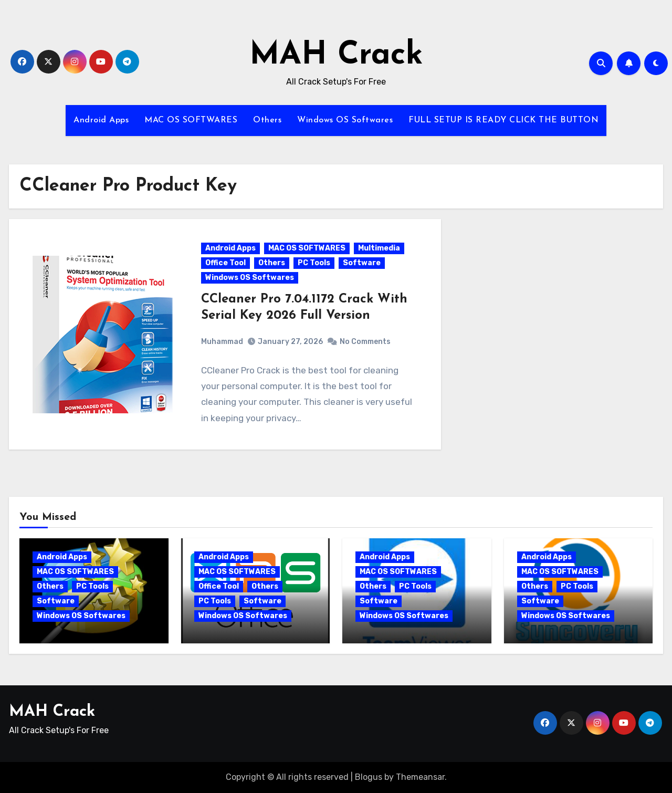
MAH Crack (336, 56)
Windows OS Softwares (345, 120)
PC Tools (314, 263)
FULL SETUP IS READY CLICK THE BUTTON (503, 120)
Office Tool (225, 263)
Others (267, 120)
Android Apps (101, 120)
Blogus (369, 777)
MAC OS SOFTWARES (191, 120)
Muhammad (222, 342)
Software (362, 263)
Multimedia (379, 248)
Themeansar (420, 777)
